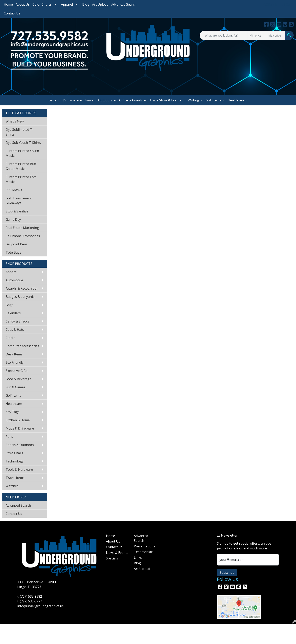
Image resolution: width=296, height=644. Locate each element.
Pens (9, 437)
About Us (23, 4)
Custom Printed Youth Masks (22, 153)
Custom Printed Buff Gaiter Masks (21, 166)
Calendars (13, 313)
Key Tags (13, 412)
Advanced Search (124, 4)
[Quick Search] (224, 35)
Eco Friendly (15, 362)
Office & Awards (131, 100)
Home (8, 4)
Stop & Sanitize (17, 211)
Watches (12, 486)
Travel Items (15, 478)
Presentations (144, 546)
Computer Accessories (22, 346)
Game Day (13, 219)
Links (138, 557)
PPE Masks (14, 190)
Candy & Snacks (17, 321)
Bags (52, 100)
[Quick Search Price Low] (257, 35)
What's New (15, 121)
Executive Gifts (17, 371)
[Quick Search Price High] (276, 35)
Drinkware (71, 100)
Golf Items (213, 100)
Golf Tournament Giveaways (19, 201)
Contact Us (12, 13)
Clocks (10, 338)
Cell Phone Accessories (23, 236)
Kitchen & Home (18, 420)
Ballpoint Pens (17, 244)
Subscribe (227, 573)
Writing (193, 100)
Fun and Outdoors (99, 100)
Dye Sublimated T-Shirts (19, 132)
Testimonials (144, 552)
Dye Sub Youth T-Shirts (23, 143)
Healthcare (236, 100)
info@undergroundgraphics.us (40, 606)
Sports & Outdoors (20, 445)
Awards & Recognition (22, 288)
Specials (112, 558)
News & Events (117, 553)
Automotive (14, 280)
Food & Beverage (18, 379)
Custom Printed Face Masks (21, 179)
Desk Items (14, 354)
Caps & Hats (15, 330)
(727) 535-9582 (31, 596)
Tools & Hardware (19, 469)
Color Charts (42, 4)
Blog (86, 4)
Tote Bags (13, 252)
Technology (15, 461)
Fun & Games (15, 387)
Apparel (67, 4)
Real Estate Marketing (22, 228)
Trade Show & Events (165, 100)
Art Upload (100, 4)
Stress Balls (14, 453)
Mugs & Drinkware (20, 428)
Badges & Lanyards (20, 297)
